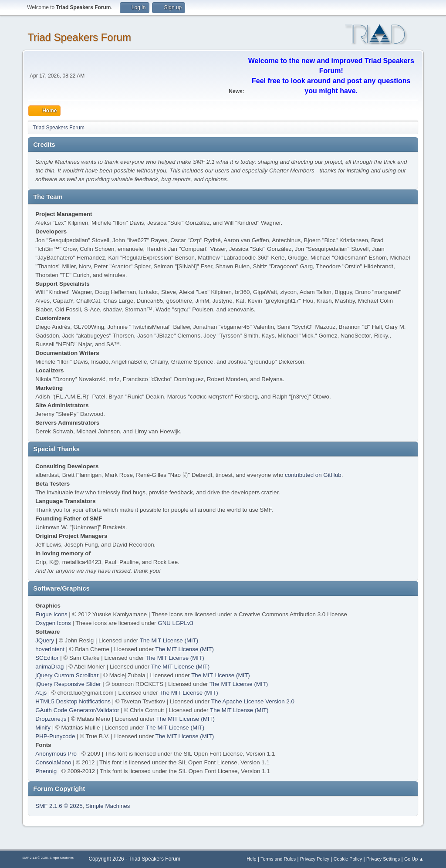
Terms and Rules (278, 859)
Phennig (46, 771)
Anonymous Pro (56, 754)
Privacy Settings (383, 859)
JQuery (45, 640)
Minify (43, 728)
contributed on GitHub (313, 475)
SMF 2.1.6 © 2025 (59, 806)
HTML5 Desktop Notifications (73, 701)
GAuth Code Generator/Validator (77, 710)
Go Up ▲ (414, 859)
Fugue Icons (51, 614)
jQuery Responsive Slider (68, 684)
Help (251, 859)
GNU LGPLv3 (175, 623)
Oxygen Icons (53, 623)
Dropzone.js (51, 719)
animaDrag (49, 667)
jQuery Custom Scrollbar (67, 675)
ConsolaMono (53, 762)
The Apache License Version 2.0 (253, 701)
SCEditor (47, 658)
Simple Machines (108, 806)
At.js (41, 693)
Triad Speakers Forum (79, 37)
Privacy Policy (315, 859)
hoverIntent (50, 649)
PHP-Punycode (55, 736)
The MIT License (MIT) (169, 640)
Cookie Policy (348, 859)
